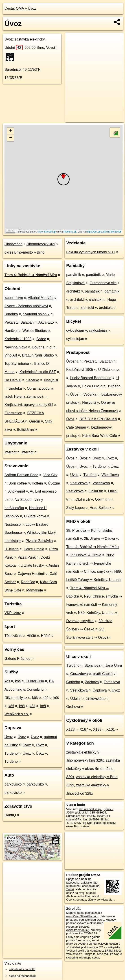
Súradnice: (13, 69)
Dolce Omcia (34, 549)
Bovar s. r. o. (42, 347)
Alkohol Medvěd (41, 298)
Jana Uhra (114, 665)
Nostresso (13, 524)
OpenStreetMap (47, 232)
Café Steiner (76, 427)
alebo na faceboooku (22, 976)
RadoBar (28, 582)
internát (10, 452)
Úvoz (32, 8)
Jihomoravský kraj (41, 244)
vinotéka (15, 388)
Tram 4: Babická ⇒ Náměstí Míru (31, 275)
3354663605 (98, 812)
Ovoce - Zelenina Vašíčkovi (26, 306)
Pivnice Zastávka (39, 541)
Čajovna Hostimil (31, 574)
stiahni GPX (74, 819)
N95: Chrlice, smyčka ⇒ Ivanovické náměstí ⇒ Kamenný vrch (94, 605)
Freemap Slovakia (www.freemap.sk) (78, 928)
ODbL (100, 920)
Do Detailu (13, 380)
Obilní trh (96, 491)
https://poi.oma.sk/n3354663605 (104, 232)
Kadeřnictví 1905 (18, 339)
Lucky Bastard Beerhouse (91, 378)
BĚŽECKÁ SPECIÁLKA (98, 419)
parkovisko (13, 784)
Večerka (33, 380)
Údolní (14, 48)
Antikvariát (17, 491)
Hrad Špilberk (100, 508)
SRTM (109, 951)
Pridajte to (89, 954)
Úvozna (54, 483)
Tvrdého (11, 753)
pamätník (74, 275)
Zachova (92, 682)
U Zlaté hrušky (32, 565)
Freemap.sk (70, 232)
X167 (84, 729)
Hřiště (31, 636)
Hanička (11, 331)
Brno (41, 252)
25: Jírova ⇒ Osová (99, 539)
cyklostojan (75, 330)
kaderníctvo (14, 298)
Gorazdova (79, 674)
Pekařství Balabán (19, 322)
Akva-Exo (46, 322)
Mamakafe (35, 590)
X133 (97, 729)
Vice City (50, 475)
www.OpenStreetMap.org (82, 916)
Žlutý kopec (75, 508)
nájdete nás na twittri (22, 969)
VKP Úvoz (13, 613)
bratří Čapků (103, 674)
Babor (41, 339)
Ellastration (13, 413)
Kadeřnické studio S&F (38, 372)
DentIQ (10, 815)
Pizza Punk (27, 557)
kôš (7, 681)
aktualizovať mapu (90, 809)
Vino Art (11, 355)
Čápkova (100, 690)
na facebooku (79, 881)
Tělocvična (13, 636)
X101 (111, 729)
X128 (70, 729)
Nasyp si (51, 380)
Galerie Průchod (18, 659)
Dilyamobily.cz (16, 698)
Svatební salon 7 (36, 314)
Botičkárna (25, 430)
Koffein (37, 483)
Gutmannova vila (103, 283)
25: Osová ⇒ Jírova (86, 555)
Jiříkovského (95, 699)
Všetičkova (110, 475)
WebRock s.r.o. (17, 714)
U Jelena (12, 549)
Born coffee (18, 483)
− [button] (11, 138)
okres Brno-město (19, 252)
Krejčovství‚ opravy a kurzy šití (29, 405)
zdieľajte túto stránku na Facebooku (82, 884)
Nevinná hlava (16, 347)
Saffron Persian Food (21, 475)
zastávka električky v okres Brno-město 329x (93, 769)
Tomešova (112, 682)
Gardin (35, 421)
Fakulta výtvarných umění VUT (91, 252)
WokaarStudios (35, 331)
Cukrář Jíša (35, 681)
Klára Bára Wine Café (100, 436)
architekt (73, 291)
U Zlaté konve (35, 516)
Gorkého (73, 682)
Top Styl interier (17, 364)
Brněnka (11, 314)
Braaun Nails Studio (38, 355)
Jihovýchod (13, 244)
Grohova (73, 707)
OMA (20, 8)
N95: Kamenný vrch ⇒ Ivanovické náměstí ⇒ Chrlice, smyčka (90, 563)
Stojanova (92, 665)
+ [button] (11, 131)
